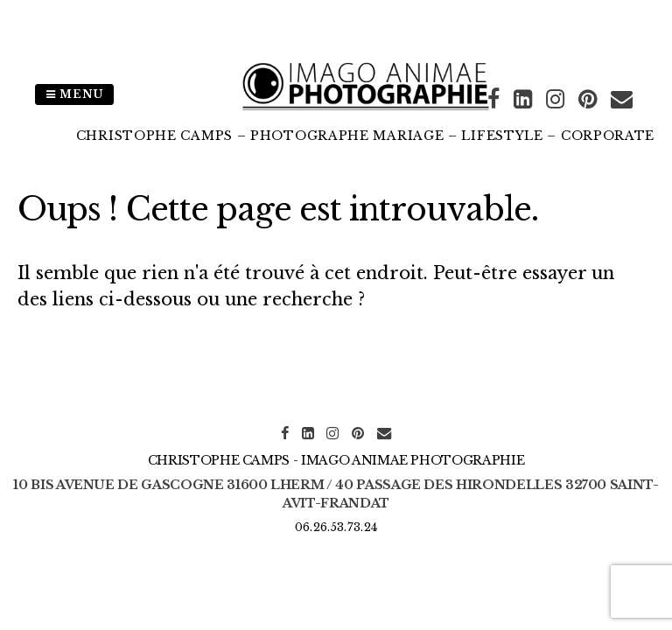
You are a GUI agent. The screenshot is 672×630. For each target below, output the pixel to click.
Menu (74, 94)
